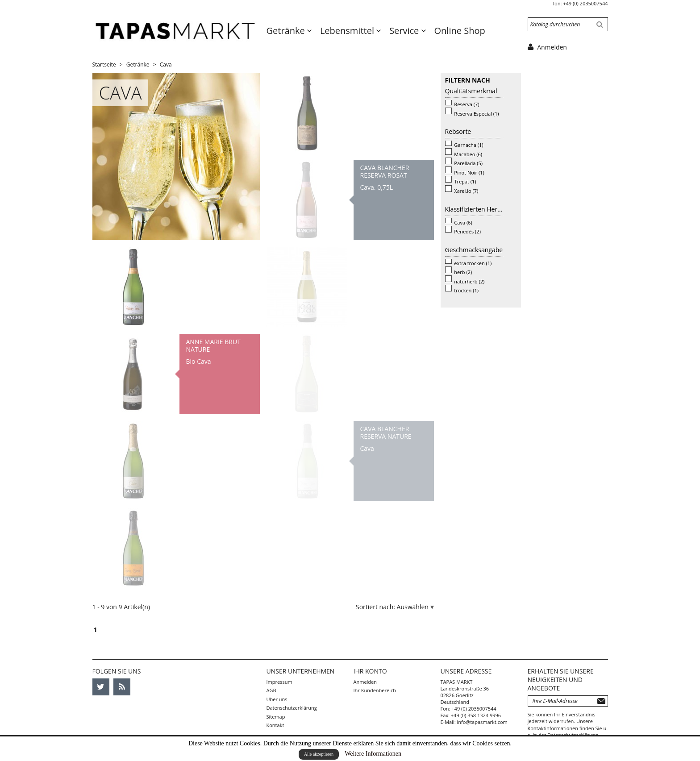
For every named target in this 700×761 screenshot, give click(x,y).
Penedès (467, 231)
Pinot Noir (469, 173)
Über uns (277, 699)
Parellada (468, 163)
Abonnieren (601, 701)
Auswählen (414, 607)
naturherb (469, 281)
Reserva (467, 104)
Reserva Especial (476, 114)
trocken (466, 290)
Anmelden (365, 682)
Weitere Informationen (373, 754)
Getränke (287, 31)
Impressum (279, 682)
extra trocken (473, 263)
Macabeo (468, 154)
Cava (463, 222)
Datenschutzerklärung (292, 708)
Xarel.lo (466, 191)
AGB (271, 690)
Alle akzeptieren (319, 754)
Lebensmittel (348, 31)
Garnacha (469, 145)
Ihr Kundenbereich (375, 690)
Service (405, 31)
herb (463, 272)
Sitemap (276, 717)
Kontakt (275, 725)
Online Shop (460, 31)
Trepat (465, 181)
